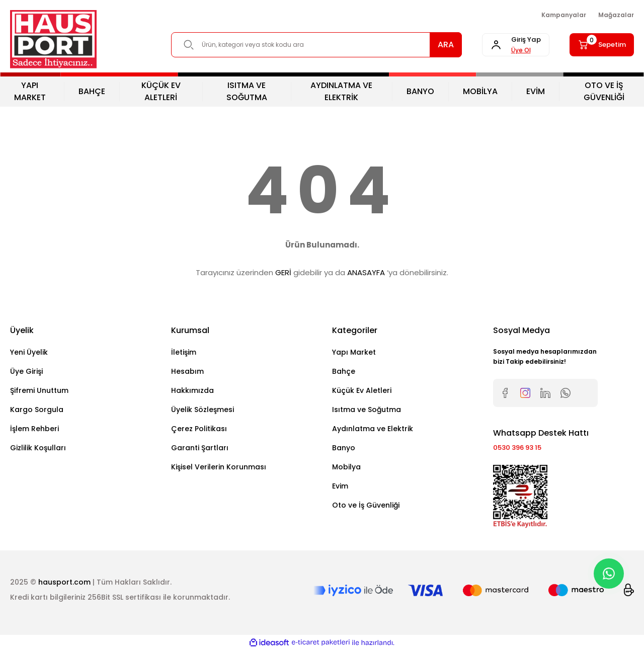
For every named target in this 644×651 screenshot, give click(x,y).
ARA (427, 45)
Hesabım (187, 371)
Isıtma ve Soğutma (367, 410)
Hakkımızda (192, 390)
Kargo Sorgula (37, 410)
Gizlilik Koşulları (38, 448)
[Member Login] (501, 45)
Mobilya (346, 467)
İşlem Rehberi (34, 429)
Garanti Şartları (200, 448)
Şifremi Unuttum (39, 390)
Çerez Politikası (199, 429)
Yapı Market (354, 352)
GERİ (283, 272)
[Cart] (597, 45)
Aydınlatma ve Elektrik (373, 429)
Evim (340, 486)
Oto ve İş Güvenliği (366, 505)
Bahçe (344, 371)
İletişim (184, 352)
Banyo (344, 448)
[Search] (307, 45)
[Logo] (53, 39)
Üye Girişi (26, 371)
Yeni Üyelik (29, 352)
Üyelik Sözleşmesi (203, 410)
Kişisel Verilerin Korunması (219, 467)
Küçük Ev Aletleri (362, 390)
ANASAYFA (366, 272)
